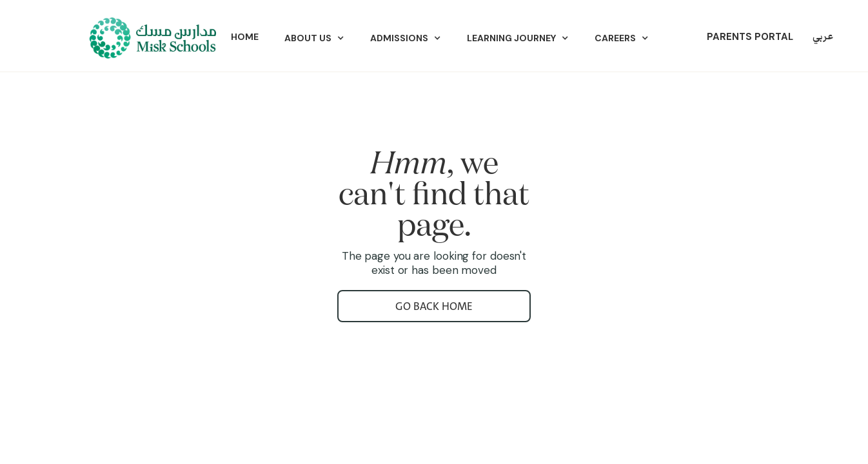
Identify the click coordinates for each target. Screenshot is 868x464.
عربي (823, 37)
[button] (314, 38)
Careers (615, 38)
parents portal (750, 37)
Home (245, 37)
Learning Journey (511, 38)
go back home (434, 306)
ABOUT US (308, 38)
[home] (152, 38)
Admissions (399, 38)
